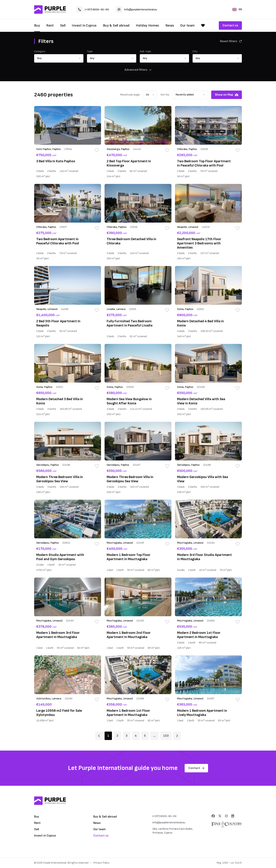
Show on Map (227, 95)
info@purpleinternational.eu (136, 9)
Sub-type (145, 51)
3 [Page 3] (127, 736)
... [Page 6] (154, 736)
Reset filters (231, 41)
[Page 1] (99, 736)
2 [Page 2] (117, 736)
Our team (187, 25)
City (195, 51)
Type (90, 51)
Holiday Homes (148, 25)
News (170, 25)
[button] (59, 58)
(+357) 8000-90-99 (93, 9)
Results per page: (130, 95)
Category (40, 51)
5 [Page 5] (145, 736)
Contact (196, 768)
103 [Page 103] (166, 736)
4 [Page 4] (136, 736)
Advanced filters (138, 70)
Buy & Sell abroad (116, 25)
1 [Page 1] (108, 736)
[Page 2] (177, 736)
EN (237, 9)
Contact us (230, 25)
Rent (50, 25)
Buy (37, 25)
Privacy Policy (101, 863)
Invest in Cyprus (84, 25)
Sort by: (165, 95)
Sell (63, 25)
